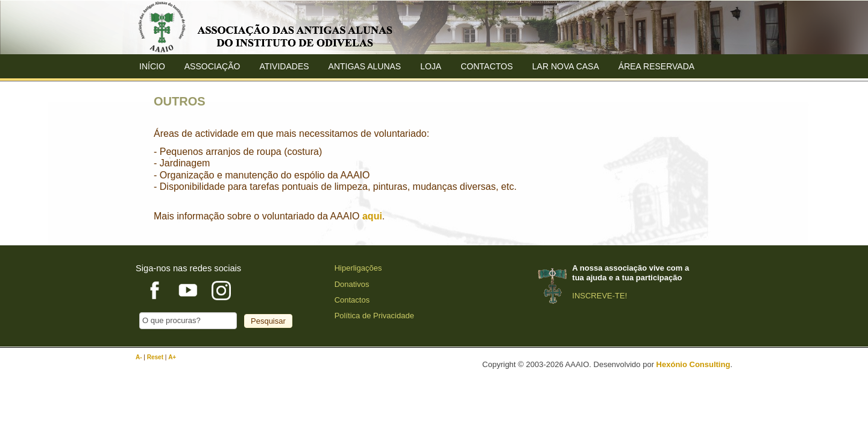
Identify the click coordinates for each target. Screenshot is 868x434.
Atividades (284, 66)
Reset (156, 357)
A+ (172, 357)
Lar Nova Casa (566, 66)
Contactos (487, 66)
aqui (372, 216)
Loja (431, 66)
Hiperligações (358, 268)
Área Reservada (656, 66)
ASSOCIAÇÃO (212, 66)
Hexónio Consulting (693, 364)
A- (140, 357)
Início (152, 66)
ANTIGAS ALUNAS (365, 66)
